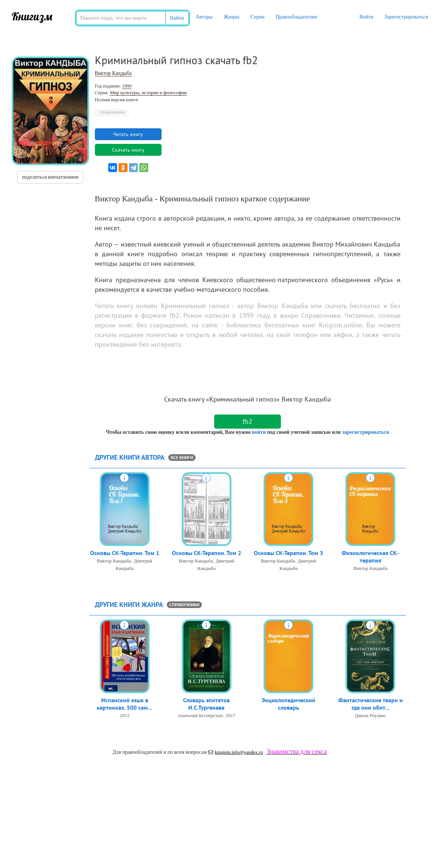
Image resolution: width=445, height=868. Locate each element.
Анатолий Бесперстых (201, 718)
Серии (258, 17)
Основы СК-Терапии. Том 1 (125, 554)
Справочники (112, 113)
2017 (230, 718)
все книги (182, 457)
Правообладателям (296, 17)
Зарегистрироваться (406, 17)
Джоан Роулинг (371, 718)
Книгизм (32, 16)
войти (259, 432)
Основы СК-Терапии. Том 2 (207, 554)
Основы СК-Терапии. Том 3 (288, 554)
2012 (124, 718)
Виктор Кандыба (113, 73)
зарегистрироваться (366, 432)
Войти (366, 17)
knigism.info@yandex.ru (236, 752)
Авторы (204, 17)
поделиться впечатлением (50, 177)
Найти (177, 18)
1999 (127, 86)
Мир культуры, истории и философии (148, 93)
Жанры (232, 17)
